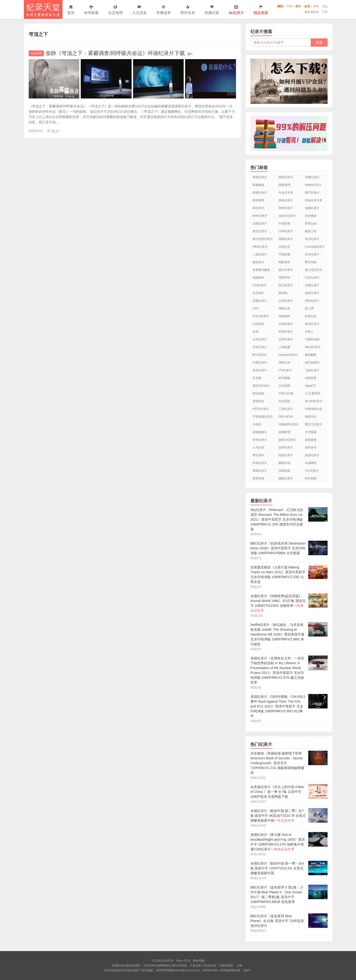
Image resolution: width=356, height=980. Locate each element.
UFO (256, 308)
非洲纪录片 (286, 324)
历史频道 (311, 216)
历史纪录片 (260, 347)
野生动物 (311, 262)
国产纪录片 (312, 193)
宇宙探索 (284, 254)
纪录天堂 (43, 9)
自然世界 (311, 378)
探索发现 (311, 440)
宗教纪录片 (260, 301)
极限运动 (284, 463)
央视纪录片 (312, 177)
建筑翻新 (311, 355)
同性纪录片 (312, 301)
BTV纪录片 (260, 355)
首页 (71, 10)
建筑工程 (311, 231)
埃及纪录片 (286, 455)
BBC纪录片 (286, 177)
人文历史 (140, 10)
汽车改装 (258, 324)
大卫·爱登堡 (312, 393)
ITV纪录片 (285, 370)
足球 (255, 332)
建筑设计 (258, 262)
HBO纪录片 (260, 247)
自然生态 (284, 247)
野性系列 (258, 455)
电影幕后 (284, 262)
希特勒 (283, 293)
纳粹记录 (284, 308)
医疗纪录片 (286, 285)
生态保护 (258, 293)
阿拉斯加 (258, 393)
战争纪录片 (312, 293)
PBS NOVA (286, 417)
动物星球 (284, 432)
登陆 (325, 7)
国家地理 (284, 185)
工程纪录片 (286, 409)
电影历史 (311, 417)
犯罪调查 (258, 200)
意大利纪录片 (314, 401)
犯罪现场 (258, 478)
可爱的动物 (312, 339)
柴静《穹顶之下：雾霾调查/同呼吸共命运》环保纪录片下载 (115, 53)
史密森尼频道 (261, 270)
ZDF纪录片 (286, 448)
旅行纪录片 (286, 270)
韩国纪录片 (260, 471)
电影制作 (258, 278)
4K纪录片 (259, 208)
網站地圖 (199, 961)
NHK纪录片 (260, 216)
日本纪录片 (286, 301)
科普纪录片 (286, 332)
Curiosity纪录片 (315, 247)
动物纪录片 (312, 208)
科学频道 (284, 378)
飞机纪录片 (312, 370)
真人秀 (309, 308)
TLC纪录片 (312, 471)
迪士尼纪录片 (314, 270)
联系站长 (312, 12)
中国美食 (284, 224)
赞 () (53, 131)
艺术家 (257, 378)
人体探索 (284, 347)
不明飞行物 (286, 393)
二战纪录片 (260, 254)
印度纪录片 (260, 363)
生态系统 (284, 401)
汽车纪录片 (312, 278)
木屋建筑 (311, 463)
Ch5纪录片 (260, 285)
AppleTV (310, 386)
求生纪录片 (260, 370)
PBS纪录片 (286, 208)
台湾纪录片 (260, 339)
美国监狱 (284, 471)
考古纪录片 (260, 231)
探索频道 (258, 185)
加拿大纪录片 (287, 216)
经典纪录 (212, 10)
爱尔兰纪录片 (314, 424)
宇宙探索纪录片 (263, 417)
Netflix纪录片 (313, 185)
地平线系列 (312, 363)
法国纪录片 (260, 224)
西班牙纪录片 (261, 386)
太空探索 (311, 432)
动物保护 (284, 316)
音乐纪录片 (312, 239)
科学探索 (91, 10)
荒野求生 (284, 278)
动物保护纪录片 (289, 424)
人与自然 (258, 448)
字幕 (289, 6)
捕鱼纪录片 (286, 478)
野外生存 (188, 10)
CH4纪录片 (286, 231)
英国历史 (258, 401)
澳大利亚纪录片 (263, 239)
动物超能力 (260, 432)
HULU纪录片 (261, 316)
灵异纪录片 (286, 339)
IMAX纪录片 (313, 347)
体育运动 (311, 224)
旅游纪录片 (312, 455)
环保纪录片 (260, 463)
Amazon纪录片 (288, 355)
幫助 (316, 6)
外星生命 (311, 316)
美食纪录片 (286, 200)
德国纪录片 (286, 239)
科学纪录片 (260, 440)
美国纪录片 (260, 177)
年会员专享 (286, 193)
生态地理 (115, 10)
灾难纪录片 (312, 285)
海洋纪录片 (312, 324)
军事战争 (164, 10)
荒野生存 (284, 363)
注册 (325, 12)
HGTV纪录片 (261, 409)
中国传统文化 (314, 409)
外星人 (309, 332)
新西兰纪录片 (287, 440)
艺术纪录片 (312, 254)
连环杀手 (311, 448)
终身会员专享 (314, 200)
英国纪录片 (260, 193)
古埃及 (257, 424)
